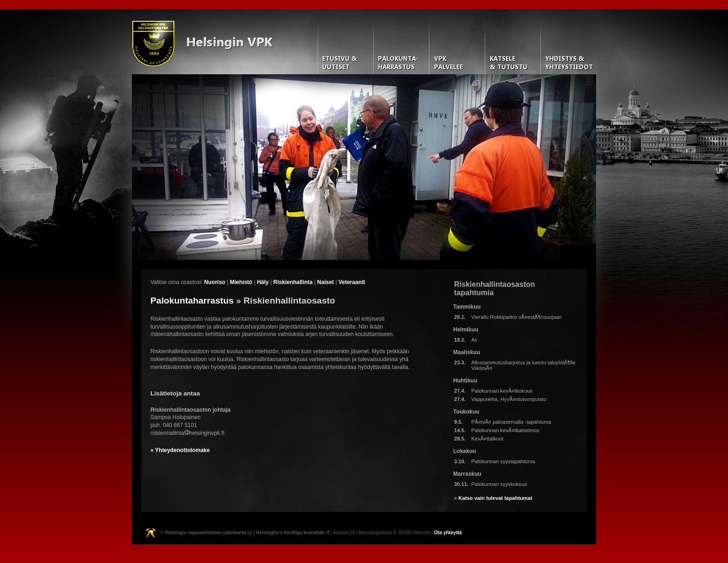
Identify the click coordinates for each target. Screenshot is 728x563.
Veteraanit (352, 282)
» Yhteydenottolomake (180, 450)
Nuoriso (215, 282)
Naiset (325, 282)
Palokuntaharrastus (192, 301)
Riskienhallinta (293, 282)
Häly (263, 282)
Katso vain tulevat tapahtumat (495, 498)
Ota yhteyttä (448, 533)
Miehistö (241, 282)
